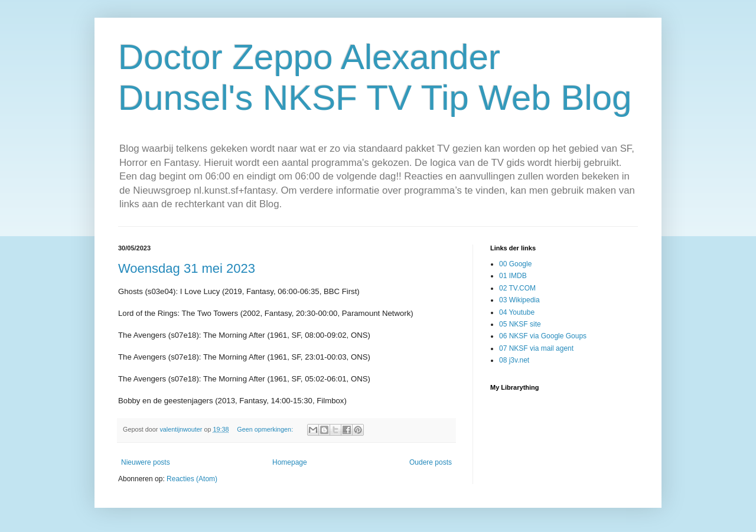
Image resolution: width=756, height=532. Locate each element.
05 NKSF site (520, 324)
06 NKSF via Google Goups (543, 336)
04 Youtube (517, 312)
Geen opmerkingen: (266, 429)
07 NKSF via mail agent (536, 348)
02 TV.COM (517, 288)
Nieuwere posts (146, 462)
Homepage (290, 462)
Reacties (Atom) (192, 479)
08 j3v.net (514, 360)
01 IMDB (513, 276)
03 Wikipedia (519, 300)
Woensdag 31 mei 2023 (187, 268)
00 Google (515, 264)
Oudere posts (431, 462)
